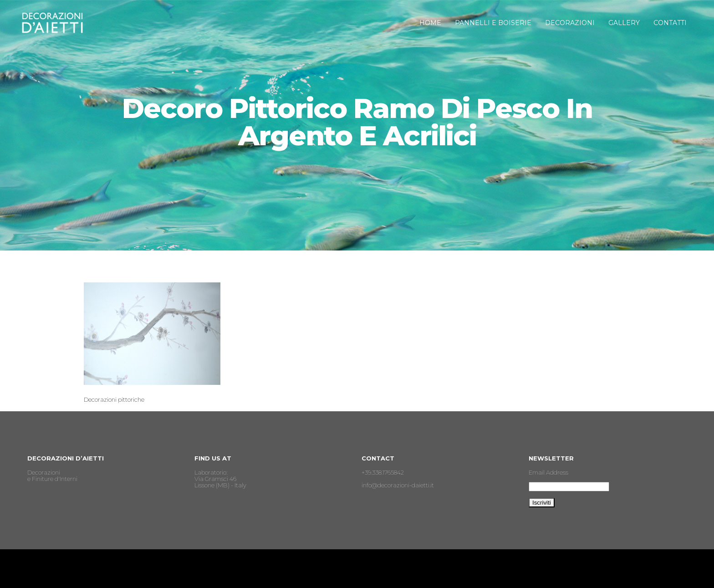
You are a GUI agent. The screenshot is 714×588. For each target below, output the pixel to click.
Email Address (548, 472)
